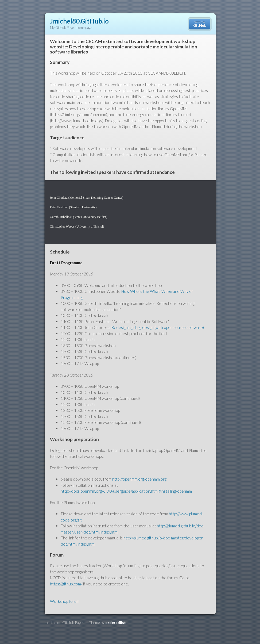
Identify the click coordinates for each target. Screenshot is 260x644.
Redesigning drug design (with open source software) (158, 327)
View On (200, 24)
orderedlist (116, 622)
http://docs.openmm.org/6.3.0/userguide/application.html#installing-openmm (126, 491)
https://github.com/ (66, 584)
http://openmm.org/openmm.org (139, 479)
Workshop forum (65, 601)
